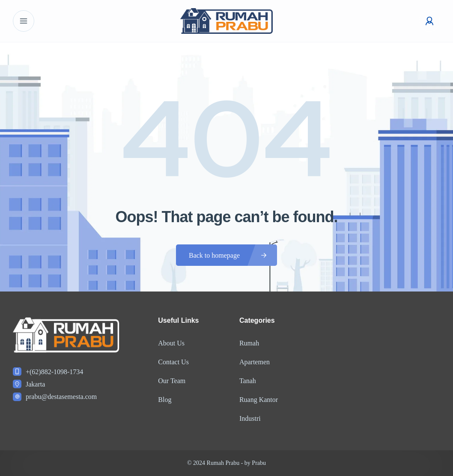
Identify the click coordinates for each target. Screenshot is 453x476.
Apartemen (255, 362)
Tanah (248, 381)
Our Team (172, 381)
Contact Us (173, 362)
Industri (250, 418)
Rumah (249, 343)
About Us (171, 343)
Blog (165, 400)
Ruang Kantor (259, 400)
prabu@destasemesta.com (61, 397)
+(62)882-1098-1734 (54, 372)
